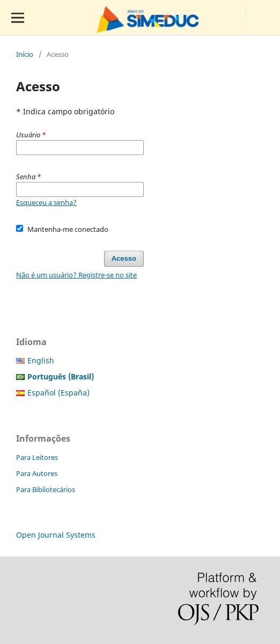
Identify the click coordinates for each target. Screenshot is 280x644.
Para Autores (37, 473)
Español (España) (58, 393)
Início (25, 54)
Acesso (124, 258)
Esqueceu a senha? (46, 202)
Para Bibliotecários (46, 489)
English (41, 360)
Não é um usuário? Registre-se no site (76, 275)
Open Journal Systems (56, 535)
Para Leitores (37, 457)
